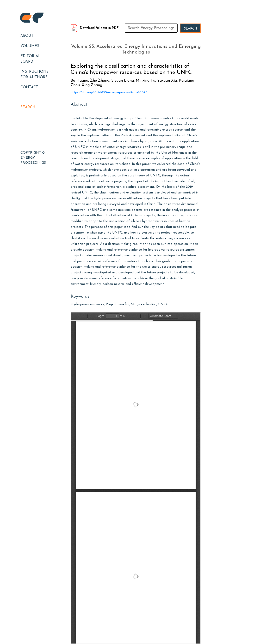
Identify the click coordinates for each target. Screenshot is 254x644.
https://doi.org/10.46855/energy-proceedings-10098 (109, 93)
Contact (29, 87)
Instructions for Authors (34, 75)
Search (28, 107)
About (27, 36)
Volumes (30, 46)
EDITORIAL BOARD (31, 59)
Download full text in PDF (95, 28)
